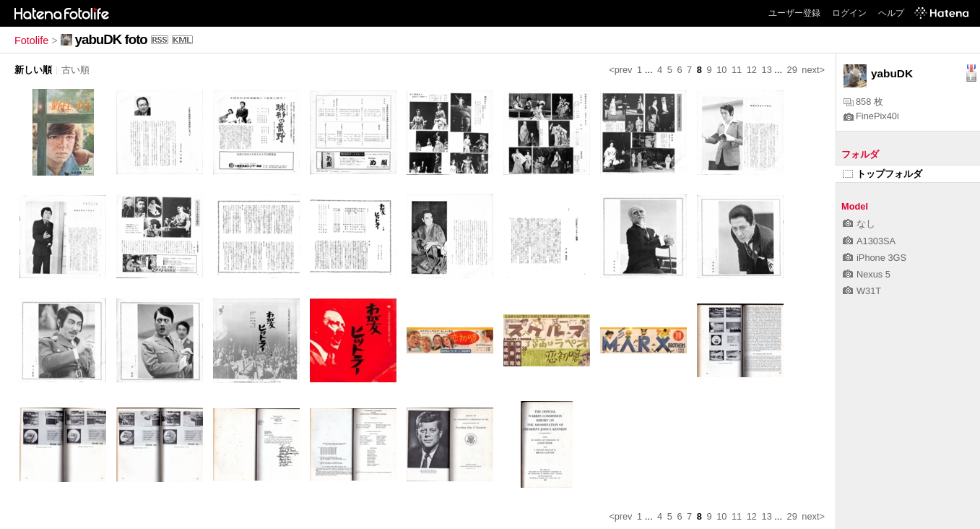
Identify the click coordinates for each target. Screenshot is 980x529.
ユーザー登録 (794, 13)
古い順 (75, 70)
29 (792, 70)
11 (737, 70)
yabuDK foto (111, 39)
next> (813, 70)
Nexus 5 (867, 274)
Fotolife (31, 40)
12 (752, 70)
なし (859, 224)
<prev (620, 70)
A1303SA (869, 241)
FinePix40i (871, 116)
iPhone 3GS (875, 258)
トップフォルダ (883, 174)
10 (721, 70)
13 (767, 70)
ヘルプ (891, 13)
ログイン (849, 13)
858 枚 (863, 102)
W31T (862, 291)
